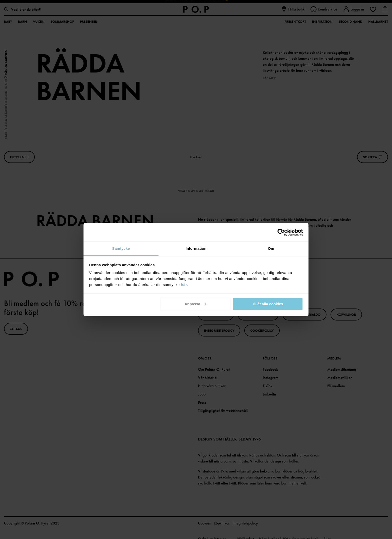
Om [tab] (271, 248)
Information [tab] (196, 248)
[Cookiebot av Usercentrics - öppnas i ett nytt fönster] (281, 232)
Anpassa (195, 304)
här (184, 285)
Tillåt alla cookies (267, 304)
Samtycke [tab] (121, 248)
